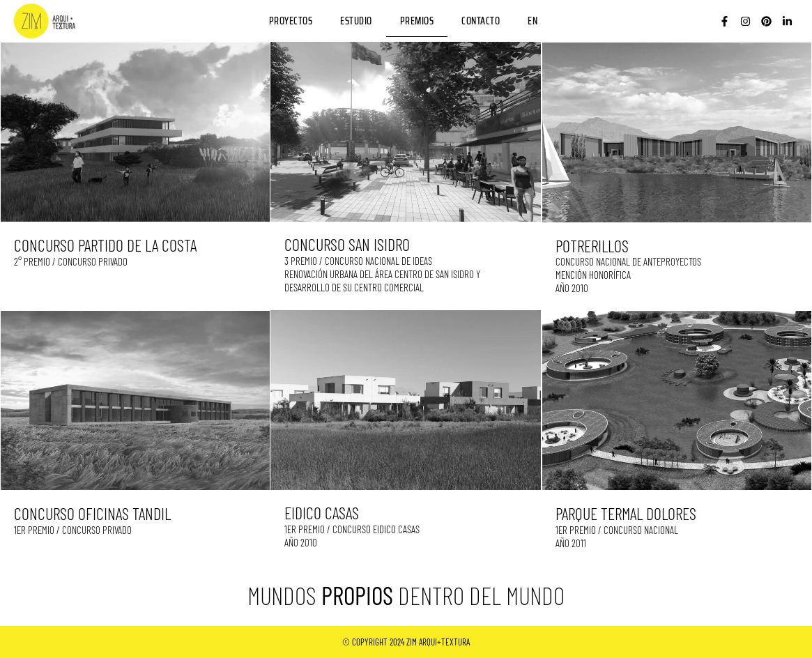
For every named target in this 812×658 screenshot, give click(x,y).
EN (533, 21)
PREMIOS (417, 21)
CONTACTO (481, 21)
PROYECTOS (291, 21)
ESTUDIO (356, 21)
